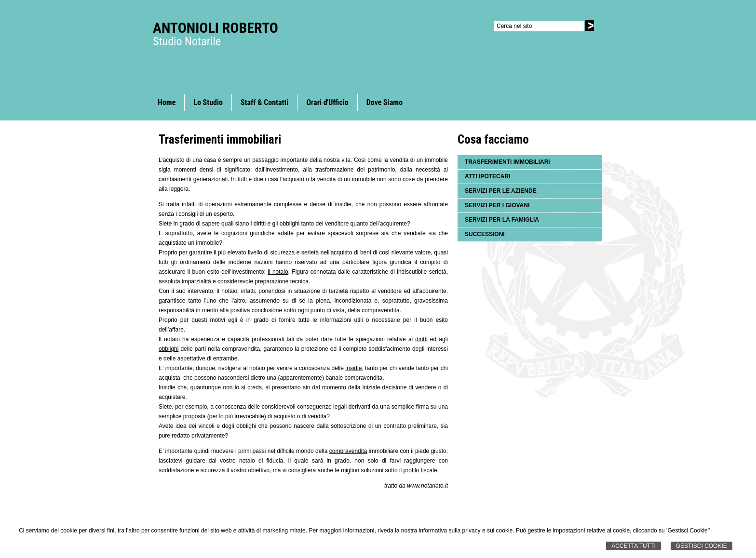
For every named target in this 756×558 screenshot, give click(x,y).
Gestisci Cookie (702, 546)
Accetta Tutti (634, 546)
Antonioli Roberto (216, 28)
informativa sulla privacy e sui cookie (466, 531)
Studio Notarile (187, 41)
